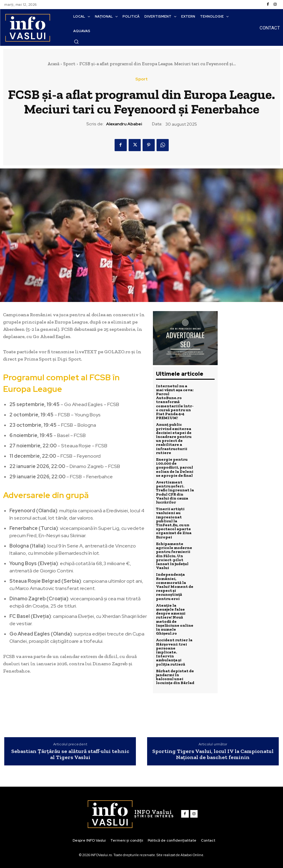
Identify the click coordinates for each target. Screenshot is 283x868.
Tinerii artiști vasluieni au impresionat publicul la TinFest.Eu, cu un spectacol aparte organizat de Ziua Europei (174, 521)
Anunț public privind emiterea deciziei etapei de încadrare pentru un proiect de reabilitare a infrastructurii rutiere (174, 438)
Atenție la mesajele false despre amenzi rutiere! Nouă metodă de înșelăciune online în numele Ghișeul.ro (175, 616)
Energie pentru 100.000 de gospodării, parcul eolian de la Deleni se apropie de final (175, 466)
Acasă (53, 64)
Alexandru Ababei (124, 124)
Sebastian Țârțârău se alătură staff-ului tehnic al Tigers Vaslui (70, 754)
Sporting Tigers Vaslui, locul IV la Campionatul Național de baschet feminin (213, 754)
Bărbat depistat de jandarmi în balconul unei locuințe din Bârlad (175, 673)
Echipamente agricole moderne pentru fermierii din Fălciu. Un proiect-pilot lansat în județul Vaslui (174, 553)
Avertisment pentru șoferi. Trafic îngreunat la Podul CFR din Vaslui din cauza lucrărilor (175, 491)
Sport (69, 64)
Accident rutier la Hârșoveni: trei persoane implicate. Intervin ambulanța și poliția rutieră (174, 648)
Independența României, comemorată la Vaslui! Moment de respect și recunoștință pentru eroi (174, 584)
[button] (76, 42)
